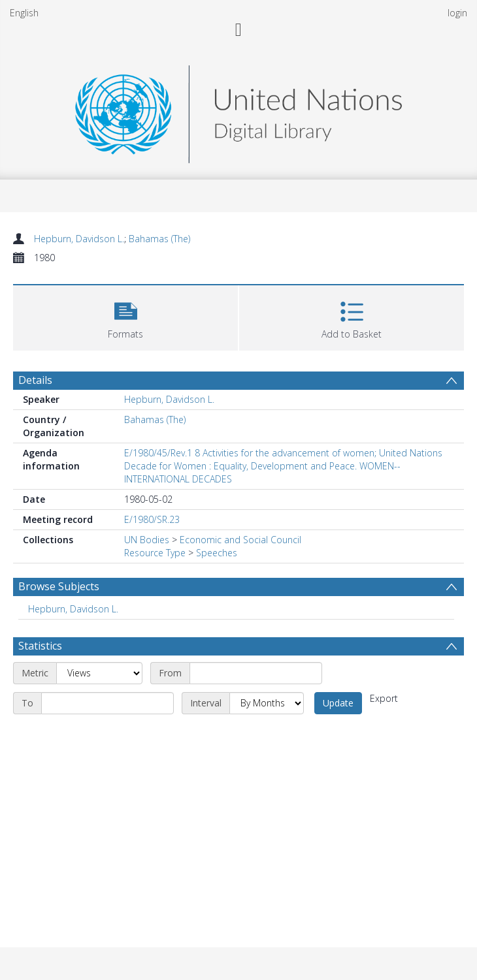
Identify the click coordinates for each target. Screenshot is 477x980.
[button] (125, 316)
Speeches (217, 553)
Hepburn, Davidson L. (79, 239)
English (24, 13)
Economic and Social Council (240, 540)
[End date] (107, 703)
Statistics (40, 646)
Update (338, 703)
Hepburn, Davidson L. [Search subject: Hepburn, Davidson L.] (73, 609)
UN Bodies (147, 540)
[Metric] (99, 673)
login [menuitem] (457, 13)
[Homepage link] (238, 111)
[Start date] (256, 673)
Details (35, 380)
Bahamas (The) (159, 239)
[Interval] (267, 703)
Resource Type (155, 553)
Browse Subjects (59, 586)
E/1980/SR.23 (152, 519)
